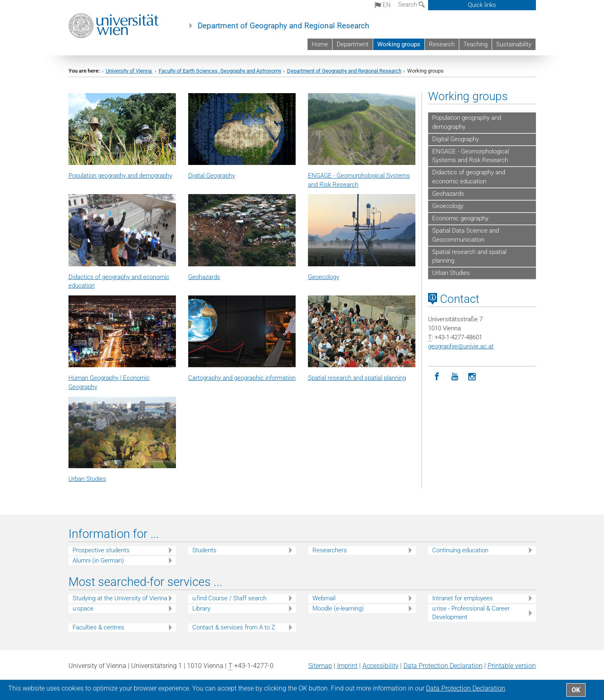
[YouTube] (455, 377)
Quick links (482, 5)
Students (204, 550)
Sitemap (320, 666)
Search (411, 5)
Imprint (347, 666)
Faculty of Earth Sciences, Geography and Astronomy (220, 71)
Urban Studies (87, 479)
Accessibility (381, 666)
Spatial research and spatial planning (469, 256)
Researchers (330, 550)
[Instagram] (472, 377)
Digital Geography (212, 176)
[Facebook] (437, 377)
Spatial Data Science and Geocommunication (466, 235)
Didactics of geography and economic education (469, 177)
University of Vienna (129, 71)
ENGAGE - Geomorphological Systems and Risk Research (471, 156)
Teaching (475, 44)
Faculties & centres (98, 627)
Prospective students (101, 550)
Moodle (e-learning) (338, 608)
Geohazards (204, 277)
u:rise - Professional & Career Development (471, 613)
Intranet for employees (463, 598)
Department (353, 44)
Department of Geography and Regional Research (283, 26)
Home (320, 44)
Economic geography (460, 218)
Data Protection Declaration (443, 666)
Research (442, 44)
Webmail (324, 598)
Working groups (399, 44)
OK (576, 690)
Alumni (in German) (98, 560)
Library (201, 608)
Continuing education (460, 550)
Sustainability (514, 44)
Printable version (512, 666)
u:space (83, 608)
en (383, 5)
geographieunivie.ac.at (461, 346)
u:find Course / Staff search (229, 598)
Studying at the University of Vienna (120, 598)
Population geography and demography (467, 122)
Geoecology (324, 277)
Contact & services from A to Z (234, 627)
